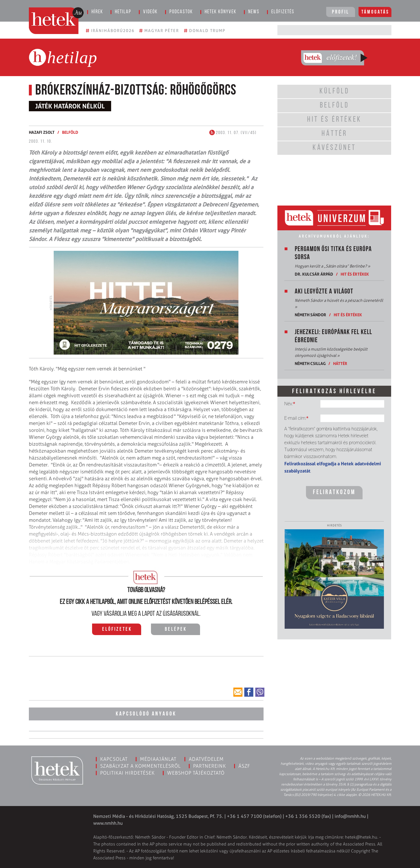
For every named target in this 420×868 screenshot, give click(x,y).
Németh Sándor (310, 315)
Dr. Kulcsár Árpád (314, 274)
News (254, 12)
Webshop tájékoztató (196, 773)
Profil (341, 12)
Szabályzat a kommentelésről (140, 766)
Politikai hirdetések (127, 773)
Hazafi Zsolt (42, 132)
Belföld (70, 132)
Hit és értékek (355, 274)
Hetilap (123, 12)
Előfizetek (117, 629)
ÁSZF (244, 766)
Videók (150, 12)
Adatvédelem (206, 759)
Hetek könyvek (221, 12)
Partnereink (210, 766)
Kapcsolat (114, 759)
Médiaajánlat (158, 759)
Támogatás (375, 12)
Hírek (97, 12)
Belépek (176, 629)
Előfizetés (283, 12)
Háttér (340, 363)
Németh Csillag (310, 363)
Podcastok (181, 12)
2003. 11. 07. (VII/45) (233, 133)
